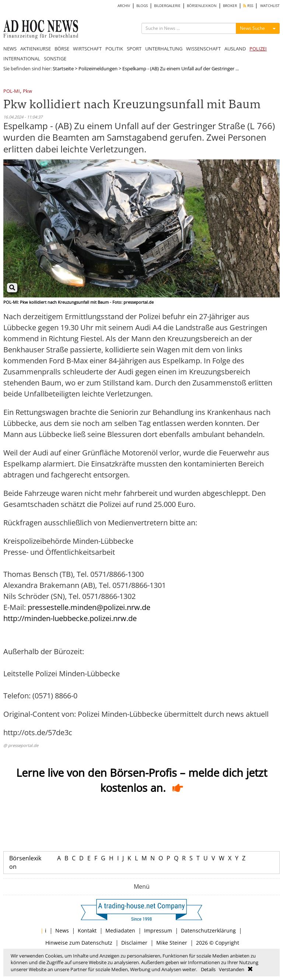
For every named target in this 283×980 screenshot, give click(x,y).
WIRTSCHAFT (87, 49)
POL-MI (12, 91)
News (62, 930)
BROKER (230, 6)
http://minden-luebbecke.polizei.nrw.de (70, 618)
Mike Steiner (172, 943)
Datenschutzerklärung (208, 930)
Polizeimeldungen (98, 68)
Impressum (158, 930)
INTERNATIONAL (22, 59)
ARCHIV (124, 6)
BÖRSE (62, 49)
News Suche (252, 28)
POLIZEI (258, 49)
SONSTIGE (55, 59)
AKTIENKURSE (36, 49)
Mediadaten (120, 930)
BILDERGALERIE (167, 6)
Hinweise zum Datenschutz (79, 943)
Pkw (27, 91)
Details (208, 969)
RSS (248, 6)
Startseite (63, 68)
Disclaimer (134, 943)
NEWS (10, 49)
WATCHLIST (270, 6)
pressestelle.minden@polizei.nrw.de (89, 607)
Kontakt (87, 930)
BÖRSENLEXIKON (202, 6)
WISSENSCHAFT (203, 49)
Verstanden (232, 969)
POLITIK (114, 49)
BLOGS (142, 6)
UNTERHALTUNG (164, 49)
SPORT (134, 49)
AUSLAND (235, 49)
